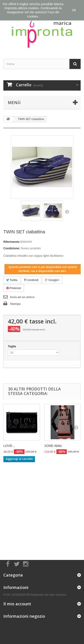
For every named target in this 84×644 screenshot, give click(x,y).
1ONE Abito (53, 446)
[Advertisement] (42, 507)
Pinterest (14, 288)
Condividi (31, 280)
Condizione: (12, 248)
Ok (74, 10)
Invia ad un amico (22, 297)
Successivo (67, 212)
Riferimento (11, 242)
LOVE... (9, 446)
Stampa (15, 304)
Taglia (12, 346)
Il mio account (17, 604)
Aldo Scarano (58, 595)
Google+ (52, 280)
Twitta (12, 280)
